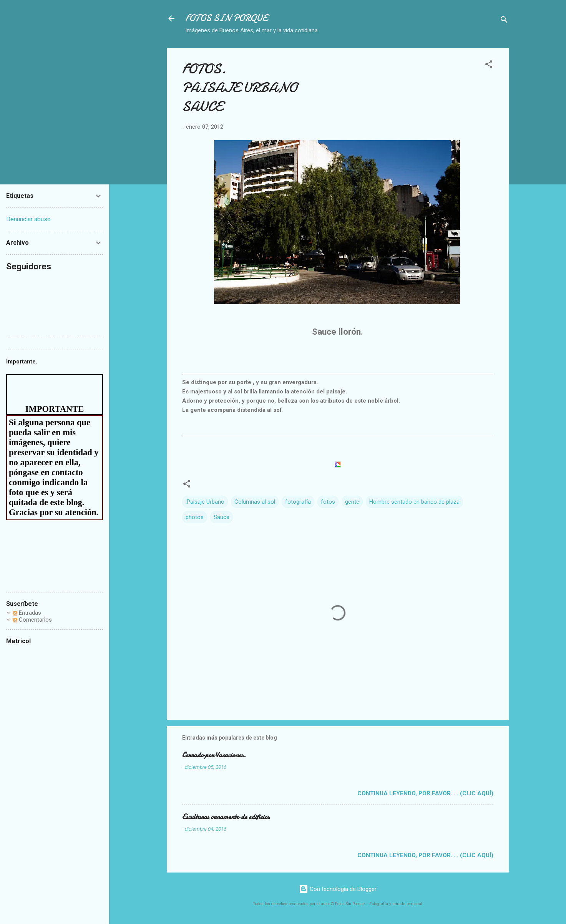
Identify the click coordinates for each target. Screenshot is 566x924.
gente (352, 502)
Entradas (27, 613)
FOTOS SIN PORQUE (226, 18)
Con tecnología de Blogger (338, 889)
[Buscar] (504, 21)
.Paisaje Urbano (205, 502)
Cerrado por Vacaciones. (214, 755)
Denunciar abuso (28, 219)
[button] (489, 66)
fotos (328, 502)
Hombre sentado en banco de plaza (414, 502)
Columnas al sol (255, 502)
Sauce (222, 517)
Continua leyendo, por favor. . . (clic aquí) (425, 793)
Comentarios (32, 620)
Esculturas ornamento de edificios (226, 817)
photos (195, 517)
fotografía (298, 502)
